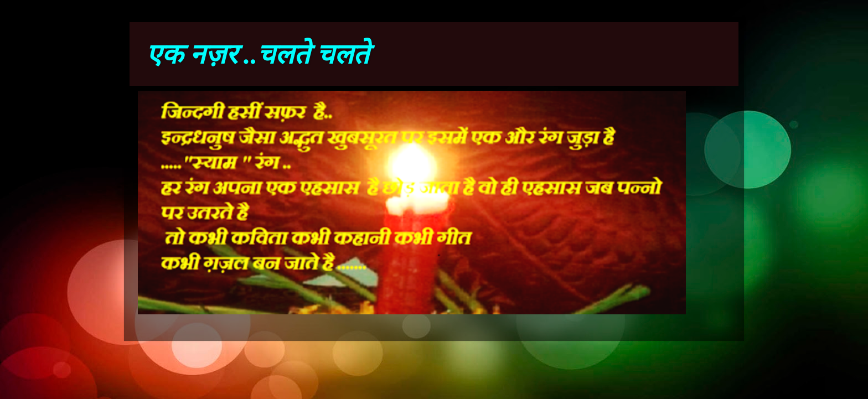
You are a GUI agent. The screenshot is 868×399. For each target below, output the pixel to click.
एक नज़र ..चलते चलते (257, 54)
